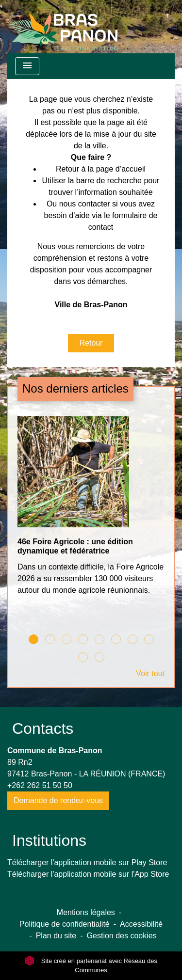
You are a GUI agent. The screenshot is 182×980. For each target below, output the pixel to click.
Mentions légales (86, 912)
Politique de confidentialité (65, 924)
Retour (91, 343)
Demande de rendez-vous (58, 800)
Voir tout (150, 673)
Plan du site (56, 936)
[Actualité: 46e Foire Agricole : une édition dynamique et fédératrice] (91, 511)
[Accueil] (63, 27)
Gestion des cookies (122, 936)
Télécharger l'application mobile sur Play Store (87, 862)
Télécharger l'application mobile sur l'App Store (88, 874)
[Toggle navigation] (27, 66)
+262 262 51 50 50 (40, 785)
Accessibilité (141, 924)
